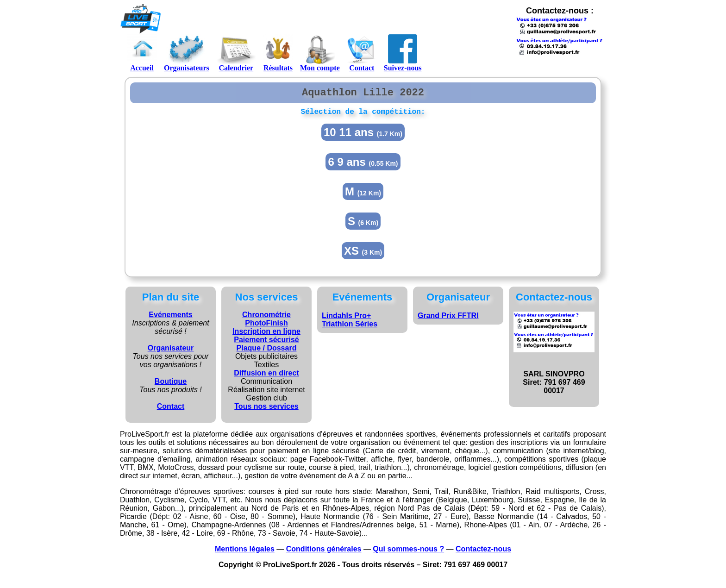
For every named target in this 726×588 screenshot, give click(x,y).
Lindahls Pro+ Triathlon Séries (350, 324)
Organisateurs (187, 53)
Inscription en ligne (266, 335)
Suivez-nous (403, 53)
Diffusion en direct (266, 377)
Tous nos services (266, 410)
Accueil (142, 53)
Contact (362, 53)
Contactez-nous (483, 553)
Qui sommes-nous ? (408, 553)
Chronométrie (266, 319)
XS (363, 255)
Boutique (171, 385)
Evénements (170, 319)
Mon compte (320, 53)
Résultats (278, 53)
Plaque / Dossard (267, 352)
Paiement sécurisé (266, 344)
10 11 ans (363, 136)
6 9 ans (363, 166)
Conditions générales (324, 553)
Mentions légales (245, 553)
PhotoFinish (266, 327)
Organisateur (171, 352)
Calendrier (236, 53)
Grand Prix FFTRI (448, 320)
